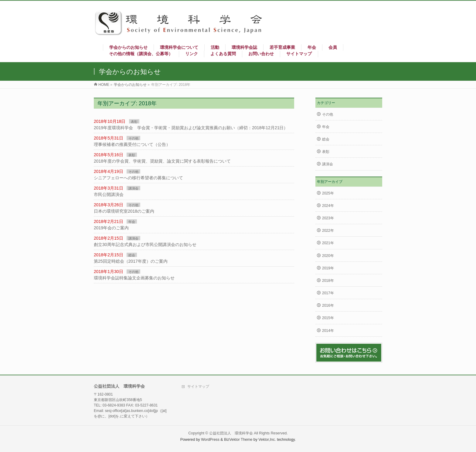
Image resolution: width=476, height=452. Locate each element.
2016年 (328, 305)
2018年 (328, 281)
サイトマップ (198, 386)
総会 (132, 255)
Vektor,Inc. (267, 440)
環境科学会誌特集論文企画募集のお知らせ (134, 278)
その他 (133, 138)
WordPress (210, 440)
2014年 (328, 331)
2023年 (328, 218)
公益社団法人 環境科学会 (231, 433)
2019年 (328, 268)
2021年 (328, 243)
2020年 (328, 256)
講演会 (133, 188)
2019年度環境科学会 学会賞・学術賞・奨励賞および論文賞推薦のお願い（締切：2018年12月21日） (191, 128)
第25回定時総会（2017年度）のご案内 (131, 261)
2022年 (328, 231)
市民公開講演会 (109, 194)
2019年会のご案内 (111, 228)
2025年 (328, 193)
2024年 (328, 206)
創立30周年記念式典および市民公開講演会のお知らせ (145, 245)
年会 (132, 222)
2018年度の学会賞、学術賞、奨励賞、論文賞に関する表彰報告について (162, 161)
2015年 (328, 318)
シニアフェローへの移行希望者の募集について (138, 178)
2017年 (328, 293)
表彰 (134, 122)
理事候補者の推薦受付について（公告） (132, 144)
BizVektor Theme (238, 440)
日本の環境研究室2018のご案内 (124, 211)
